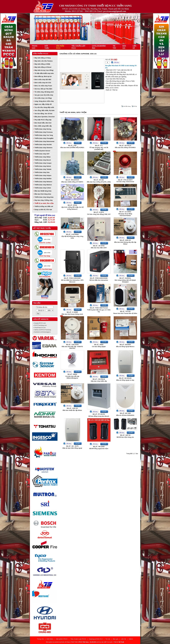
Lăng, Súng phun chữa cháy (44, 101)
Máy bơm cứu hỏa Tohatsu (44, 61)
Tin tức (108, 639)
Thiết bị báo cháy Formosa (44, 132)
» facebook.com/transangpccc (42, 332)
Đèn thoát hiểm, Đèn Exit (43, 123)
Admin (131, 639)
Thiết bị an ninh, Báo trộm (44, 203)
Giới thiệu (50, 639)
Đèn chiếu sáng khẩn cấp (43, 126)
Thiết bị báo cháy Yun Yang (44, 135)
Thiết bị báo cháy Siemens (43, 148)
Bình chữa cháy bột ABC (43, 80)
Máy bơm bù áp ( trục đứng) (44, 70)
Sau (137, 454)
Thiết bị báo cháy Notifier (43, 179)
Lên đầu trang (127, 106)
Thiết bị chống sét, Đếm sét (44, 206)
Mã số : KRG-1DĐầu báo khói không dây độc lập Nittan (125, 242)
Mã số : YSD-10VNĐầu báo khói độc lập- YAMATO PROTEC (72, 346)
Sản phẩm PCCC (41, 54)
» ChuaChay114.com (39, 328)
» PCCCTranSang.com (40, 325)
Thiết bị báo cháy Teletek (43, 169)
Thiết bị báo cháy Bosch (43, 160)
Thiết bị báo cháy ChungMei (44, 138)
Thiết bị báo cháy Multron (43, 185)
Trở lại (135, 106)
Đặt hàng (116, 62)
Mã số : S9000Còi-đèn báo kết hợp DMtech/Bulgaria (72, 376)
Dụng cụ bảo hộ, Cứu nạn (43, 209)
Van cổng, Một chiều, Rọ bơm (45, 110)
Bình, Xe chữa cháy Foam (43, 86)
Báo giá (116, 639)
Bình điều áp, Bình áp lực (43, 76)
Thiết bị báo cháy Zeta (42, 172)
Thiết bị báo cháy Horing (43, 129)
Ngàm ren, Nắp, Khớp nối (43, 104)
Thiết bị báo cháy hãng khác (44, 197)
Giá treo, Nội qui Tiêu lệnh (43, 89)
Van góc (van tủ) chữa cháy (44, 95)
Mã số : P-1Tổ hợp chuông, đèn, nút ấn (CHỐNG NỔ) (99, 147)
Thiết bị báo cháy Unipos (43, 175)
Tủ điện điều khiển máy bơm (44, 73)
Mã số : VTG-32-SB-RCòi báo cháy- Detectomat (125, 181)
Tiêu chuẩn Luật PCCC (78, 639)
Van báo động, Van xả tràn (43, 114)
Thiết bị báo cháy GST (42, 154)
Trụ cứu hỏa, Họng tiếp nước (44, 107)
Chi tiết (78, 143)
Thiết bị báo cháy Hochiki (43, 145)
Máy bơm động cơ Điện (42, 64)
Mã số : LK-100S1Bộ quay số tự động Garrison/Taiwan (125, 214)
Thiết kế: (119, 642)
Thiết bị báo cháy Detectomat (44, 141)
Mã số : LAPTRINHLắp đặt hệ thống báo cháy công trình (72, 236)
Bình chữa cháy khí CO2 (43, 83)
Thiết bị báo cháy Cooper (43, 163)
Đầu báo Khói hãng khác (43, 194)
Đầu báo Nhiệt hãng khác (43, 191)
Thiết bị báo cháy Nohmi (43, 166)
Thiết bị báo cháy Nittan (43, 157)
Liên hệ (124, 639)
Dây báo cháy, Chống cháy (44, 200)
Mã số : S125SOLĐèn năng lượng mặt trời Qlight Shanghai (125, 280)
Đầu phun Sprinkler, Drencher (45, 117)
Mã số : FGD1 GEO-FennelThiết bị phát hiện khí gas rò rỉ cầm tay (99, 310)
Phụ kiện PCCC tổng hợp (43, 120)
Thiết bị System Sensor (42, 151)
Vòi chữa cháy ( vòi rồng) (43, 98)
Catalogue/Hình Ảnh (96, 639)
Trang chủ (41, 639)
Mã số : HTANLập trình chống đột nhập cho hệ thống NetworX (72, 207)
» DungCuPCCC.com (39, 323)
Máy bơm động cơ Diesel (43, 67)
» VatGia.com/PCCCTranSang (42, 330)
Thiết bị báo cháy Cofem (43, 188)
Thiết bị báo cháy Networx (43, 182)
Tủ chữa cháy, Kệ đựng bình (44, 92)
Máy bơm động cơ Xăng (43, 58)
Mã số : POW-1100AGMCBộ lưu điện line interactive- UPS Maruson (72, 280)
